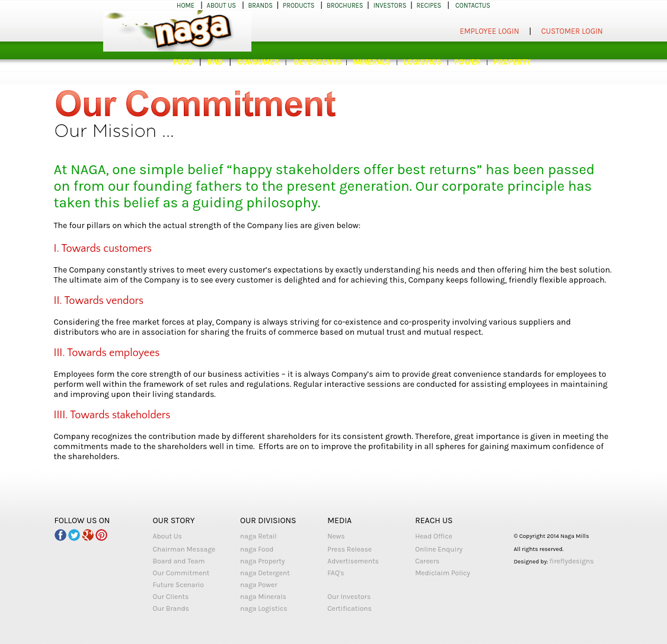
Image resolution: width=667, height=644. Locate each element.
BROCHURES (345, 6)
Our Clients (171, 597)
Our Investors (349, 597)
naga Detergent (265, 573)
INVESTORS (390, 6)
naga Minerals (263, 597)
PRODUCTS (299, 6)
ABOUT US (221, 6)
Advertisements (353, 561)
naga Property (262, 561)
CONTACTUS (473, 6)
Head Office (434, 536)
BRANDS (261, 6)
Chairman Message (184, 549)
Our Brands (171, 608)
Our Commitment (181, 573)
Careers (427, 561)
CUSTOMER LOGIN (572, 31)
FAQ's (336, 573)
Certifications (350, 608)
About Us (167, 536)
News (336, 536)
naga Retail (258, 536)
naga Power (258, 585)
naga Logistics (264, 608)
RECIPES (429, 6)
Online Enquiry (439, 549)
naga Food (257, 549)
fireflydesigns (572, 561)
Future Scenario (178, 585)
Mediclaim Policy (443, 573)
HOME (186, 6)
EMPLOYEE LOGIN (490, 31)
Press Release (350, 549)
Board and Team (179, 561)
